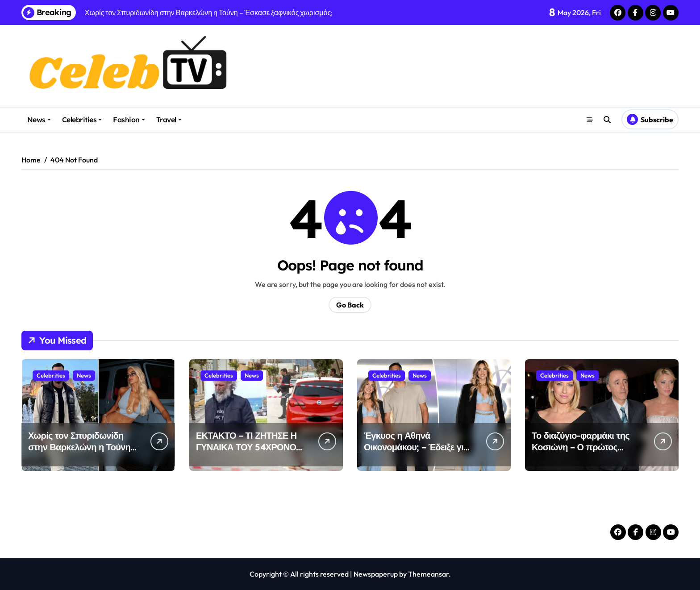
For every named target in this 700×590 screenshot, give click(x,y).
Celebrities (82, 120)
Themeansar (428, 574)
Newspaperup (376, 574)
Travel (169, 120)
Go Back (350, 305)
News (39, 120)
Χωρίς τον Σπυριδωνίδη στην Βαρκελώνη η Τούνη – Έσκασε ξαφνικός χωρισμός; (83, 453)
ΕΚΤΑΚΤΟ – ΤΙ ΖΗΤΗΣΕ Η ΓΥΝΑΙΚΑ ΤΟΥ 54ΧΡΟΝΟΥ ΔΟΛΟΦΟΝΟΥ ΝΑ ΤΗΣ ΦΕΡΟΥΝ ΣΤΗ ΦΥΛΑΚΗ (249, 453)
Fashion (129, 120)
